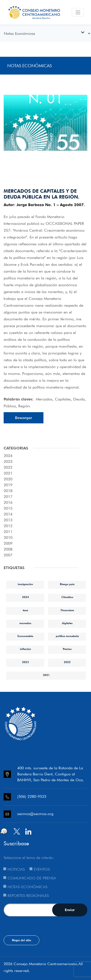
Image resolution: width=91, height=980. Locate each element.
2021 (46, 675)
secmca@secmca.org (35, 814)
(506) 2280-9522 (32, 796)
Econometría (25, 636)
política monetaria (67, 636)
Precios (67, 649)
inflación (25, 649)
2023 (25, 662)
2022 (67, 662)
